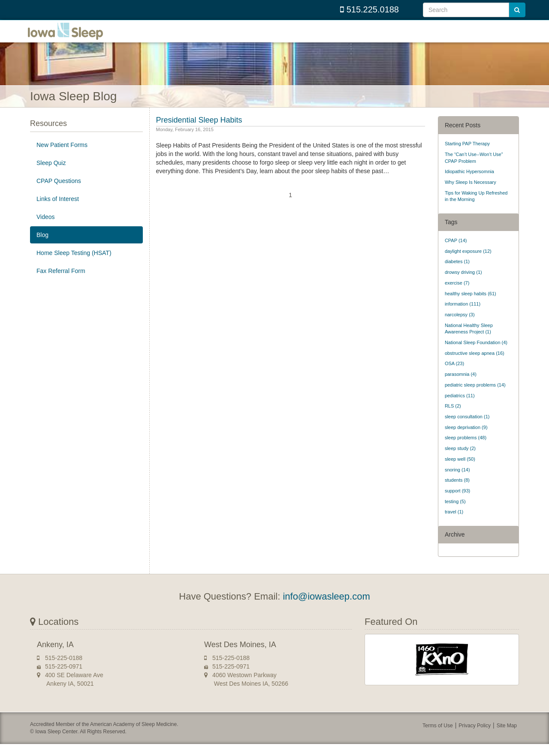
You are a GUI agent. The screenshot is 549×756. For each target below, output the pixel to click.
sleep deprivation (466, 439)
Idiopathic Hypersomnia (469, 183)
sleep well (460, 471)
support (457, 503)
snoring (457, 481)
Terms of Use (438, 738)
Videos (46, 229)
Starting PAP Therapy (467, 156)
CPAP (456, 252)
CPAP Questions (59, 193)
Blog (42, 247)
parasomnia (461, 386)
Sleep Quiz (51, 175)
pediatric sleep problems (475, 397)
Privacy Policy (475, 738)
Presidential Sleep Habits (199, 132)
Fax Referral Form (61, 283)
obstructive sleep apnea (475, 365)
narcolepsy (460, 327)
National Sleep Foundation (476, 354)
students (457, 492)
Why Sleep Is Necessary (471, 194)
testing (455, 513)
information (463, 316)
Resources (48, 135)
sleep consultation (467, 429)
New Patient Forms (62, 157)
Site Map (507, 738)
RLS (453, 418)
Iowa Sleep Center (73, 37)
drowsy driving (463, 284)
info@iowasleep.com (326, 608)
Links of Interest (58, 211)
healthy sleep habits (471, 305)
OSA (454, 375)
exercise (457, 295)
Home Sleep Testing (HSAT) (74, 265)
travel (454, 524)
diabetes (457, 273)
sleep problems (466, 450)
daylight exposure (468, 263)
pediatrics (460, 407)
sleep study (460, 460)
